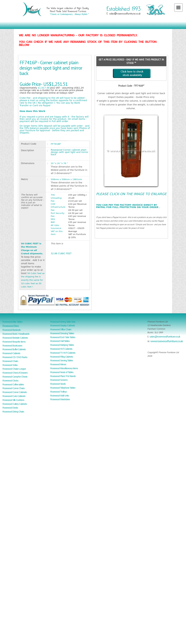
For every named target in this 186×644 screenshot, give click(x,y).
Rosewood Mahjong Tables (62, 345)
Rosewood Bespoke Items (14, 342)
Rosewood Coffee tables (13, 385)
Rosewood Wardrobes (60, 399)
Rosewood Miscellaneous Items (64, 368)
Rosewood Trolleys (58, 392)
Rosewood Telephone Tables (63, 388)
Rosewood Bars (11, 326)
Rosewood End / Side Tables (63, 337)
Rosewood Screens (59, 380)
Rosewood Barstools (11, 330)
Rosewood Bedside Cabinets (15, 338)
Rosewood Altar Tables (12, 322)
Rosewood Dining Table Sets (63, 322)
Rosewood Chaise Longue (14, 369)
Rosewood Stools (58, 384)
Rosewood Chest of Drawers (15, 373)
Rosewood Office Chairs (61, 329)
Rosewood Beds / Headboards (16, 334)
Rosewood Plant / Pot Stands (63, 376)
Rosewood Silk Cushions (13, 400)
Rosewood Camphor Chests (15, 377)
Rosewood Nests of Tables (62, 372)
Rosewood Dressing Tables (62, 333)
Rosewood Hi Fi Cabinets (61, 349)
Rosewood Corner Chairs (14, 388)
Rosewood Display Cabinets (62, 326)
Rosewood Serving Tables (62, 360)
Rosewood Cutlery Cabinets (15, 404)
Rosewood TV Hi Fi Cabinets (63, 353)
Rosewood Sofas (10, 365)
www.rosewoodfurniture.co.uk (167, 341)
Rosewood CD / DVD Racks (15, 357)
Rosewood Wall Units (59, 396)
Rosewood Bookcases (12, 346)
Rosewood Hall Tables (60, 341)
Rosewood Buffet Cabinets (14, 349)
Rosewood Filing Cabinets (62, 357)
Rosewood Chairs (10, 361)
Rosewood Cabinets (11, 353)
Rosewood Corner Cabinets (15, 392)
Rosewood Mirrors (58, 364)
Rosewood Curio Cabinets (14, 396)
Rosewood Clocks (10, 381)
